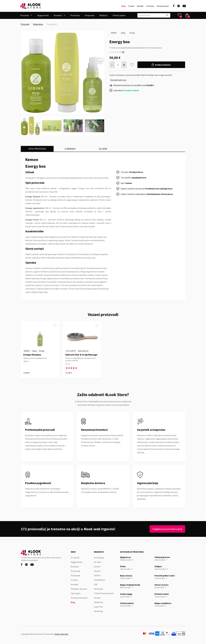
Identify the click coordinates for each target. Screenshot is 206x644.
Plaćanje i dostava (79, 589)
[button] (26, 15)
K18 (96, 584)
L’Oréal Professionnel (104, 593)
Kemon (114, 33)
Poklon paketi (119, 15)
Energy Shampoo (32, 355)
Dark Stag (98, 611)
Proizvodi (25, 24)
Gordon (97, 598)
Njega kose (38, 24)
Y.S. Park (97, 562)
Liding (123, 33)
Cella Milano (100, 580)
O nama (131, 6)
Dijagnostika (43, 15)
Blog (124, 6)
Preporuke (90, 15)
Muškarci (104, 15)
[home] (30, 6)
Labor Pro (98, 607)
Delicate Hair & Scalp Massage (81, 355)
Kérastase (98, 589)
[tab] (37, 149)
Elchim (97, 567)
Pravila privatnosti (79, 598)
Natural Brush (83, 351)
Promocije (75, 15)
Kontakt (140, 6)
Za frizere (150, 6)
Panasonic (99, 602)
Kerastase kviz (163, 6)
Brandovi (75, 567)
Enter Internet (62, 634)
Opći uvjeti (76, 593)
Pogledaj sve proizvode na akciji (167, 529)
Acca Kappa (71, 351)
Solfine (97, 575)
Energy (132, 33)
